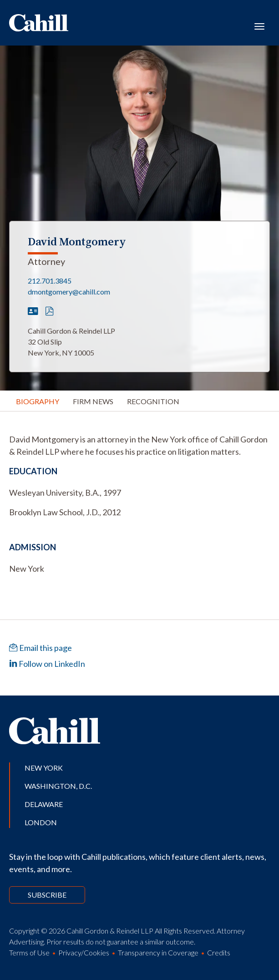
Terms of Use (29, 952)
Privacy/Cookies (84, 952)
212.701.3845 (50, 281)
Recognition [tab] (153, 401)
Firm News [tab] (93, 401)
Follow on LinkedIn (47, 664)
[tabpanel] (139, 446)
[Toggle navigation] (259, 25)
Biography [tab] (38, 401)
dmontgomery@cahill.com (69, 292)
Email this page (41, 648)
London (41, 822)
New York (44, 768)
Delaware (44, 804)
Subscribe (47, 895)
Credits (219, 952)
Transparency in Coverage (158, 952)
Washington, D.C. (58, 786)
